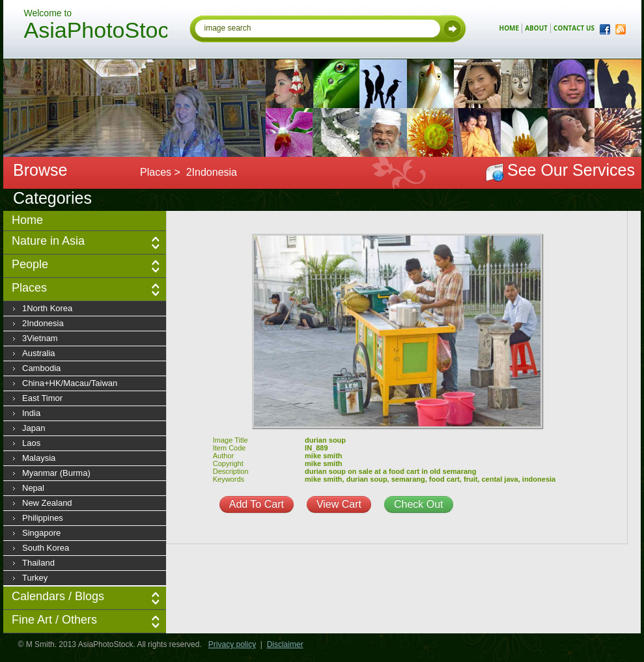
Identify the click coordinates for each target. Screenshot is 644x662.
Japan (34, 428)
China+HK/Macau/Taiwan (70, 383)
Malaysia (39, 458)
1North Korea (47, 308)
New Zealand (47, 503)
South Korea (46, 548)
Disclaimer (285, 644)
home (510, 28)
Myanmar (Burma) (56, 473)
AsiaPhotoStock (96, 32)
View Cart (339, 504)
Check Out (419, 504)
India (31, 413)
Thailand (38, 563)
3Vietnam (40, 338)
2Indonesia (43, 323)
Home (27, 220)
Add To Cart (257, 504)
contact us (574, 28)
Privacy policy (232, 644)
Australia (39, 353)
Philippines (43, 518)
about (536, 28)
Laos (31, 443)
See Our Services (571, 170)
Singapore (41, 533)
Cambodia (41, 368)
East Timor (42, 398)
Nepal (33, 488)
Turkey (35, 578)
